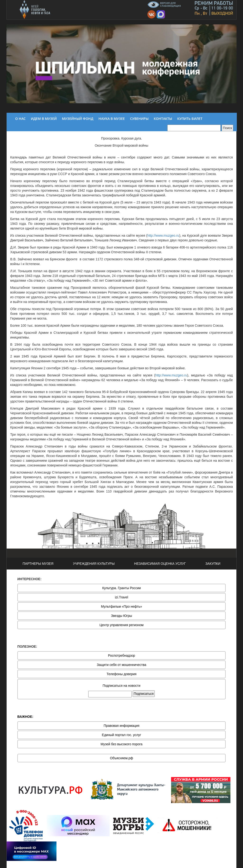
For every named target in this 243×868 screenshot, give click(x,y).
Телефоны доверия (121, 674)
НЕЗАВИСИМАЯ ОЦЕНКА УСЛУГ (160, 564)
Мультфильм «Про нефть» (121, 606)
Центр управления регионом (121, 625)
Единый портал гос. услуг (121, 735)
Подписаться (144, 694)
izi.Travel (121, 597)
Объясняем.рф (121, 758)
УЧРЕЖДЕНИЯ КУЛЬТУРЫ (94, 564)
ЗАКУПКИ (213, 564)
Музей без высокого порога (122, 744)
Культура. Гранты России (122, 588)
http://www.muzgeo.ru (163, 235)
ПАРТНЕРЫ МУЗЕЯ (38, 564)
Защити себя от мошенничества (122, 665)
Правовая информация (122, 726)
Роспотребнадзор (121, 656)
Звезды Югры (122, 616)
